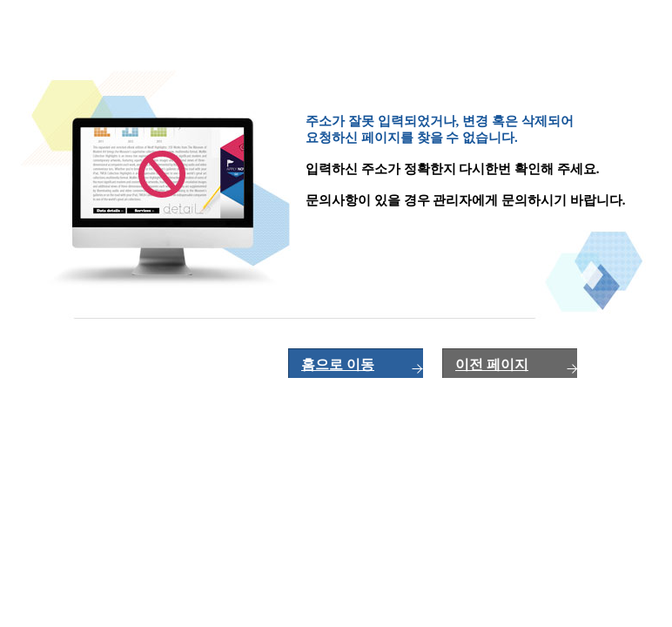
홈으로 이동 (338, 364)
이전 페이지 (492, 364)
